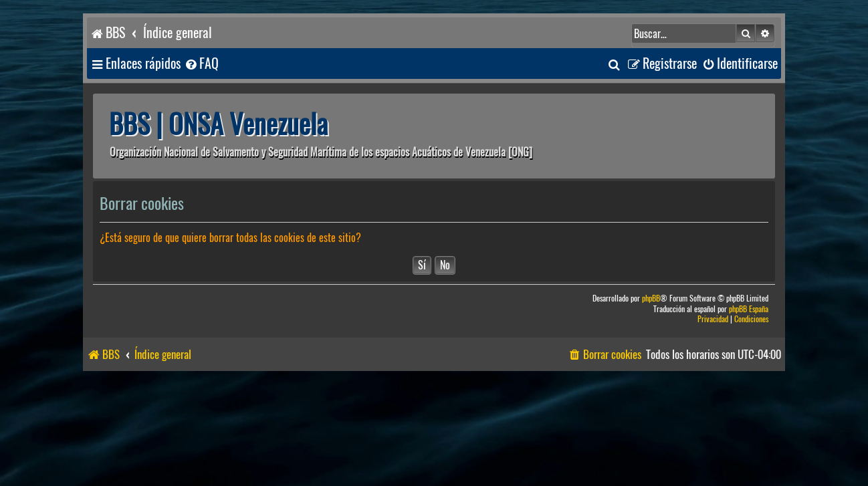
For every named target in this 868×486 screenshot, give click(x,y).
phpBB (651, 298)
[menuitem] (201, 64)
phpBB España (749, 309)
